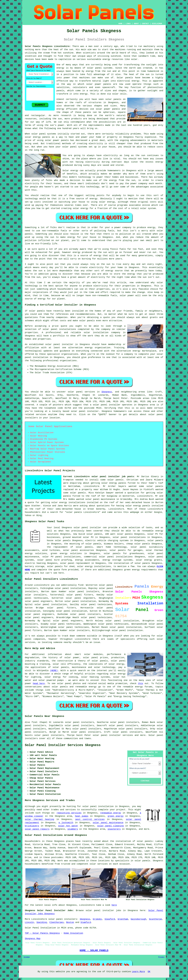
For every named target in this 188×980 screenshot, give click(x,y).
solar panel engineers (39, 617)
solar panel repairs (37, 829)
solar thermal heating (39, 819)
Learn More (138, 972)
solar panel (92, 499)
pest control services (90, 819)
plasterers (114, 829)
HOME (120, 24)
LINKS (128, 24)
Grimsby (97, 919)
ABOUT (136, 24)
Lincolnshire (39, 919)
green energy (116, 816)
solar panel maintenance (108, 823)
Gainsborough (138, 919)
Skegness (107, 392)
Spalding (42, 922)
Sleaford (110, 919)
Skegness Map (33, 939)
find (34, 722)
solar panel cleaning (110, 826)
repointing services (69, 813)
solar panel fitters (62, 608)
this (140, 684)
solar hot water (68, 826)
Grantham (123, 919)
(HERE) (54, 671)
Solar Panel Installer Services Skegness (63, 745)
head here (39, 684)
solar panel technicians (65, 624)
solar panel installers (63, 919)
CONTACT (145, 24)
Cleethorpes (57, 922)
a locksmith (66, 823)
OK (149, 972)
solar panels (155, 486)
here (114, 905)
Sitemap (27, 957)
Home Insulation (73, 933)
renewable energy (111, 813)
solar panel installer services (113, 735)
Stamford (86, 922)
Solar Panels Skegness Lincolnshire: (48, 46)
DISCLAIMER (157, 24)
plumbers (73, 829)
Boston (70, 922)
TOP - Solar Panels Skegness (42, 933)
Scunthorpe (155, 919)
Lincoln (29, 922)
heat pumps (82, 816)
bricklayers (32, 826)
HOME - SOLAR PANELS (94, 950)
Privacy (161, 957)
